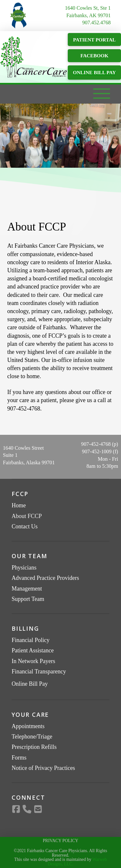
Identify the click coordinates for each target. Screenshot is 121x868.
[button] (102, 95)
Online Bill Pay (30, 684)
